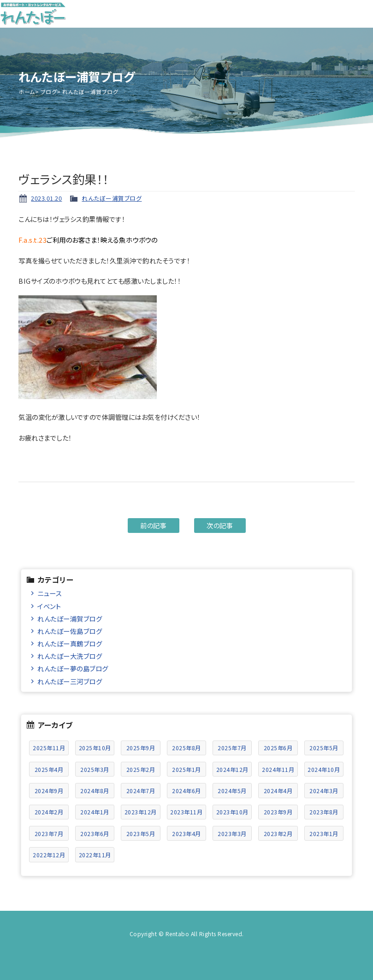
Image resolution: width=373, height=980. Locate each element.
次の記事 (220, 525)
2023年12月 (141, 812)
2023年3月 (232, 834)
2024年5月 (232, 791)
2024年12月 (232, 769)
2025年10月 (95, 748)
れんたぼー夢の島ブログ (73, 668)
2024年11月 (278, 769)
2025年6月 (278, 748)
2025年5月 (324, 748)
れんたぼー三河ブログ (70, 681)
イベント (49, 606)
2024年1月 (95, 812)
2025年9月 (141, 748)
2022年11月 (95, 855)
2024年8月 (95, 791)
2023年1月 (324, 834)
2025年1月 (186, 769)
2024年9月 (49, 791)
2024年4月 (278, 791)
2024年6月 (186, 791)
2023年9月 (278, 812)
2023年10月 (232, 812)
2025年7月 (232, 748)
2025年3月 (95, 769)
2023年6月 (95, 834)
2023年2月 (278, 834)
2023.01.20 (46, 198)
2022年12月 (49, 855)
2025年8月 (186, 748)
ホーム (27, 92)
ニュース (50, 593)
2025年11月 (49, 748)
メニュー (359, 14)
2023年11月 (186, 812)
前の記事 (153, 525)
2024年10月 (324, 769)
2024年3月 (324, 791)
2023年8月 (324, 812)
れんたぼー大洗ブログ (70, 656)
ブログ (49, 92)
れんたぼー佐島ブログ (70, 631)
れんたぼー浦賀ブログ (112, 198)
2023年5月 (141, 834)
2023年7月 (49, 834)
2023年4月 (186, 834)
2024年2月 (49, 812)
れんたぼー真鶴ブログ (70, 643)
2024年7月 (141, 791)
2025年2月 (141, 769)
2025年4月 (49, 769)
